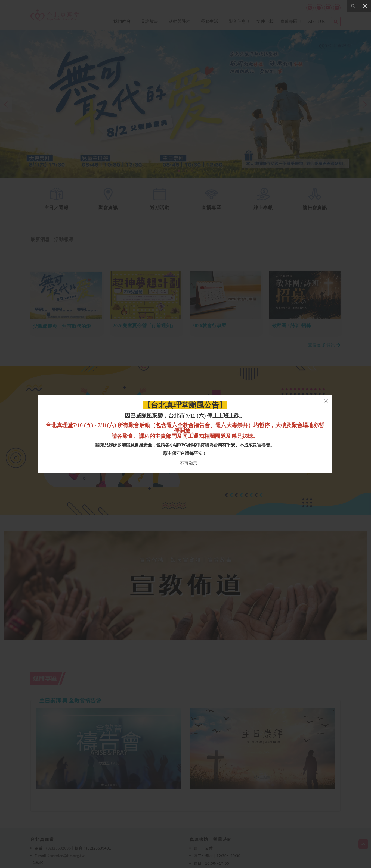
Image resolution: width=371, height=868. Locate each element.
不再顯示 (188, 463)
